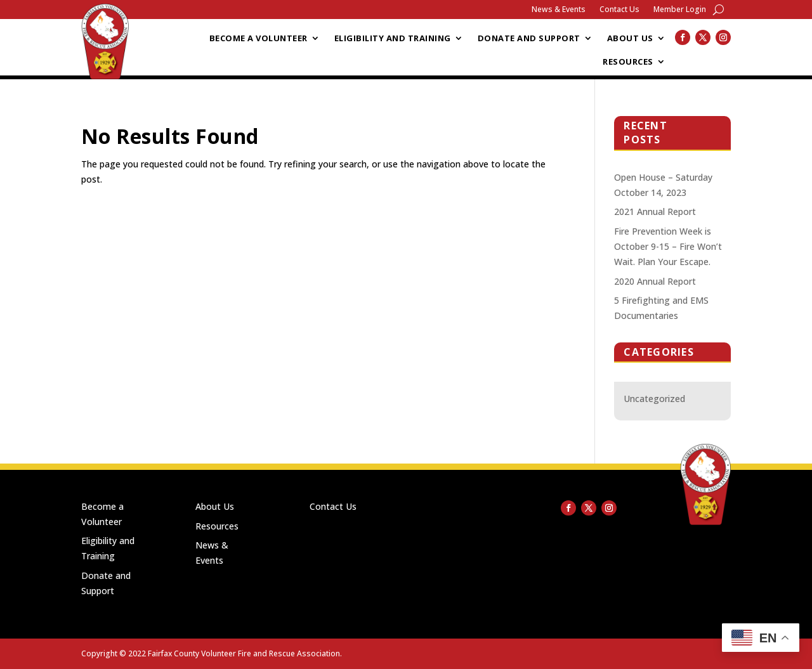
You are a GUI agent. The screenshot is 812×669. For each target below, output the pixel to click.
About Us (630, 39)
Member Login (680, 10)
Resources (628, 62)
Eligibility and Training (393, 39)
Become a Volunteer (259, 39)
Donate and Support (529, 39)
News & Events (559, 10)
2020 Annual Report (655, 281)
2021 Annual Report (655, 211)
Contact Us (619, 10)
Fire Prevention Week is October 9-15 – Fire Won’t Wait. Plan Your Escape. (668, 246)
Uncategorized (654, 399)
